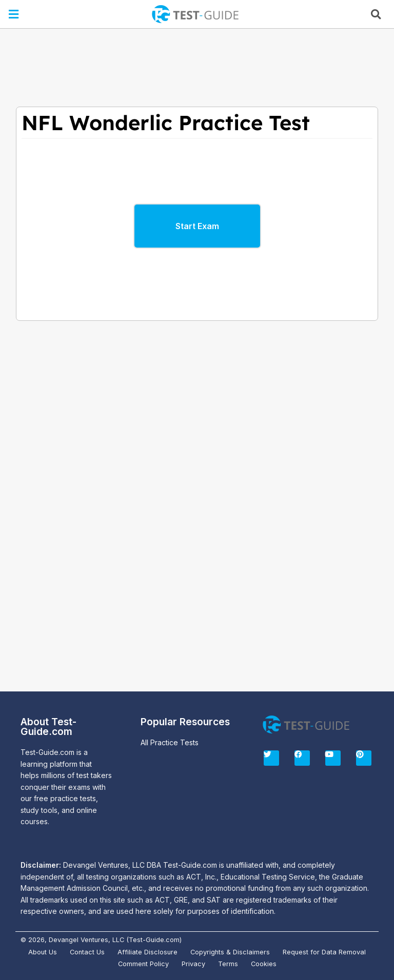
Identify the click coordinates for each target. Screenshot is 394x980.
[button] (14, 14)
